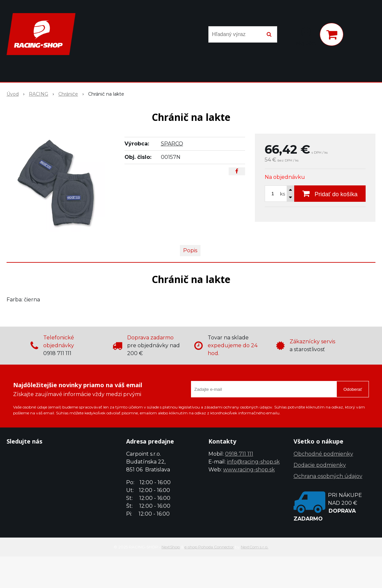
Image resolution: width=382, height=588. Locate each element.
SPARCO (172, 144)
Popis (190, 250)
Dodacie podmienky (320, 465)
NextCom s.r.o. (255, 547)
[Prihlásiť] (306, 36)
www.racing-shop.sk (249, 470)
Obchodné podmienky (323, 454)
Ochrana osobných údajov (328, 476)
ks (283, 194)
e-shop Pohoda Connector (209, 547)
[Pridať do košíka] (330, 194)
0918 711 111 (239, 454)
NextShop (171, 547)
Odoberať (353, 389)
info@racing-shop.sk (253, 462)
